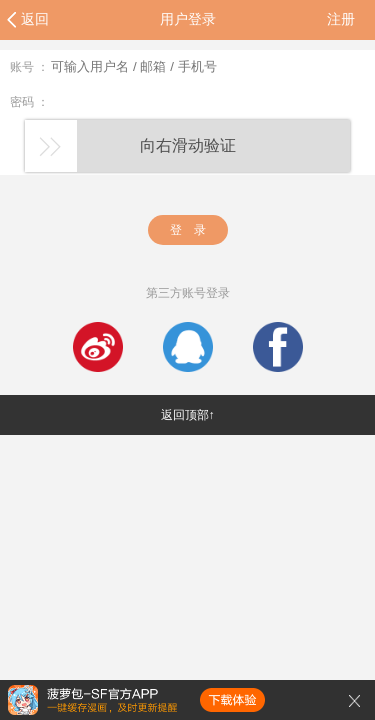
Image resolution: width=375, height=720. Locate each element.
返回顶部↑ (188, 415)
